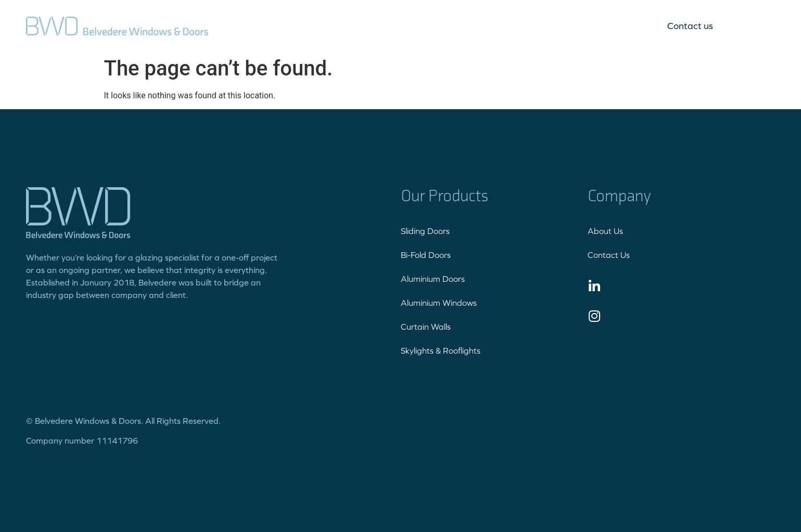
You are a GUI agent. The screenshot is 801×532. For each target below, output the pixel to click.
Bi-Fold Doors (426, 255)
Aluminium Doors (433, 279)
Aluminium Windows (439, 303)
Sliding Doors (425, 231)
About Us (605, 231)
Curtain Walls (426, 327)
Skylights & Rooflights (441, 351)
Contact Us (609, 255)
